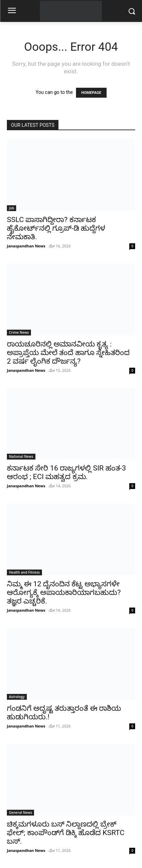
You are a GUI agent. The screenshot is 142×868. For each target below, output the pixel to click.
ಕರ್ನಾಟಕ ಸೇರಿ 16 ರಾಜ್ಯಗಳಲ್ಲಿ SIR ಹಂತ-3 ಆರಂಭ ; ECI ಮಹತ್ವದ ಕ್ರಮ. (66, 472)
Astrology (17, 697)
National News (21, 456)
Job (12, 208)
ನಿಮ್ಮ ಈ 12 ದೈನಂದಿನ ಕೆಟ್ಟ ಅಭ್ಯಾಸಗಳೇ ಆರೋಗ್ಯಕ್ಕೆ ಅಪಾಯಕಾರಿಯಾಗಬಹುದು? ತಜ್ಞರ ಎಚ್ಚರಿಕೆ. (64, 592)
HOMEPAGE (91, 93)
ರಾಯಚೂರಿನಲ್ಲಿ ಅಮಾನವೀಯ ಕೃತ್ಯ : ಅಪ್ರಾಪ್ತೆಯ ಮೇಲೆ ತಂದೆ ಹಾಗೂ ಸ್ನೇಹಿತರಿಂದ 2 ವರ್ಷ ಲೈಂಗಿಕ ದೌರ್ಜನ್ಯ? (68, 353)
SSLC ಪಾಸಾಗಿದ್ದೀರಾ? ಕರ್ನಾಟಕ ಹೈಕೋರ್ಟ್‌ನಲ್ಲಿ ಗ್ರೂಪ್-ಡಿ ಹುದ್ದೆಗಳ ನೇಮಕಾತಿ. (56, 228)
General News (20, 812)
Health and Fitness (24, 572)
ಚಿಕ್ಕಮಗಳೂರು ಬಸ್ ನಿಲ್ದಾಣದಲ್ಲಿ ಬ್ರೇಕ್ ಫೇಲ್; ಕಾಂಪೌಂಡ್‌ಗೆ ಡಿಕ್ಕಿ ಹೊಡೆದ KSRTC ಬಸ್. (66, 833)
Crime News (19, 332)
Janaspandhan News (26, 246)
